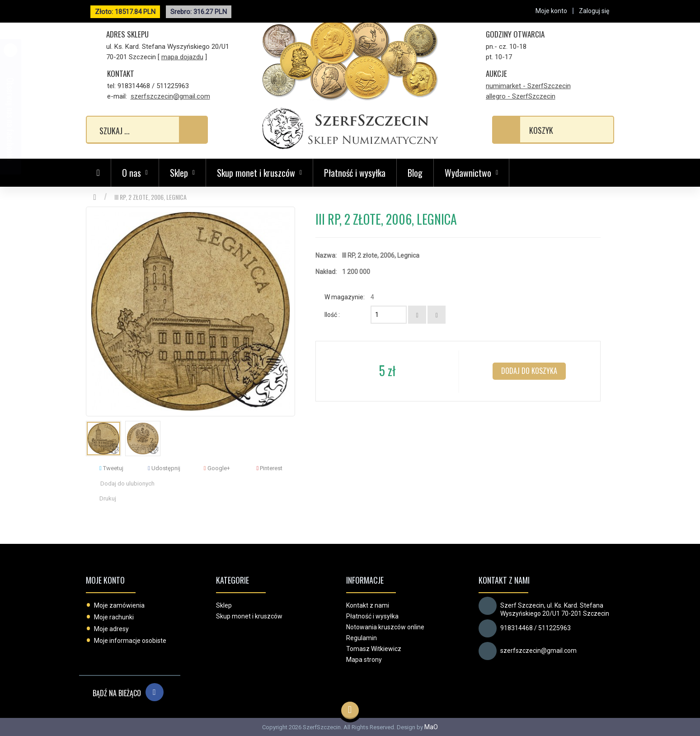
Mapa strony (364, 660)
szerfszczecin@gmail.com (170, 96)
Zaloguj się (594, 11)
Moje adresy (111, 629)
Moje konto (105, 580)
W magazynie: (345, 297)
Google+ (217, 468)
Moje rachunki (114, 617)
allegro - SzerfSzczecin (521, 96)
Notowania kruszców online (385, 627)
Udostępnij (164, 468)
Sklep (224, 605)
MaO (431, 727)
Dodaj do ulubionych (127, 484)
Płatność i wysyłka (355, 173)
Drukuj (108, 498)
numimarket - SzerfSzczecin (528, 86)
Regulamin (362, 638)
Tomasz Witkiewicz (374, 649)
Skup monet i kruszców (249, 616)
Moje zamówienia (119, 605)
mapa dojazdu (182, 57)
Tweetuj (111, 468)
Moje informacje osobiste (130, 641)
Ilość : (332, 315)
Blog (415, 173)
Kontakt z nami (368, 605)
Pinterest (270, 468)
